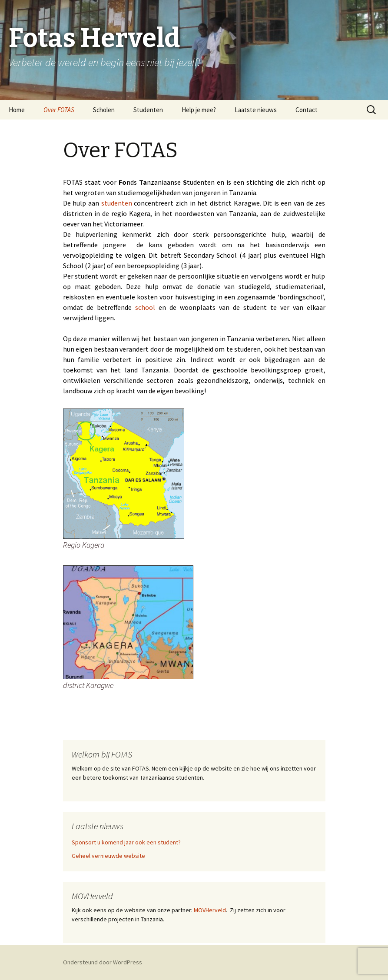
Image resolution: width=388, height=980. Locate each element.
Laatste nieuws (256, 110)
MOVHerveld (209, 910)
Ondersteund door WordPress (103, 962)
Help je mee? (199, 110)
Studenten (148, 110)
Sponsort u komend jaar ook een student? (126, 842)
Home (17, 110)
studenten (117, 203)
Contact (307, 110)
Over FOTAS (59, 110)
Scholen (104, 110)
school (145, 307)
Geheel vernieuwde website (108, 856)
